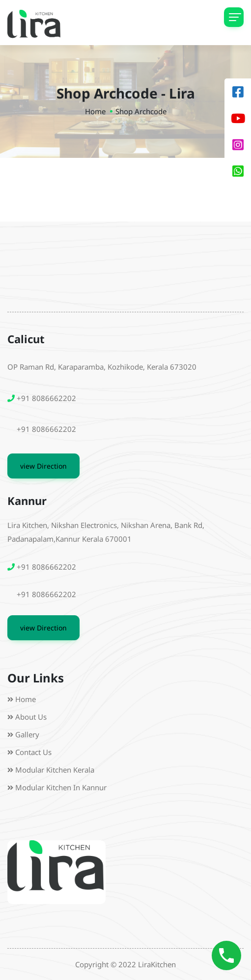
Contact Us (33, 752)
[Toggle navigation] (234, 17)
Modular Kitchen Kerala (55, 770)
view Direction (43, 466)
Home (95, 111)
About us (31, 717)
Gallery (27, 734)
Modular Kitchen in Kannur (61, 787)
